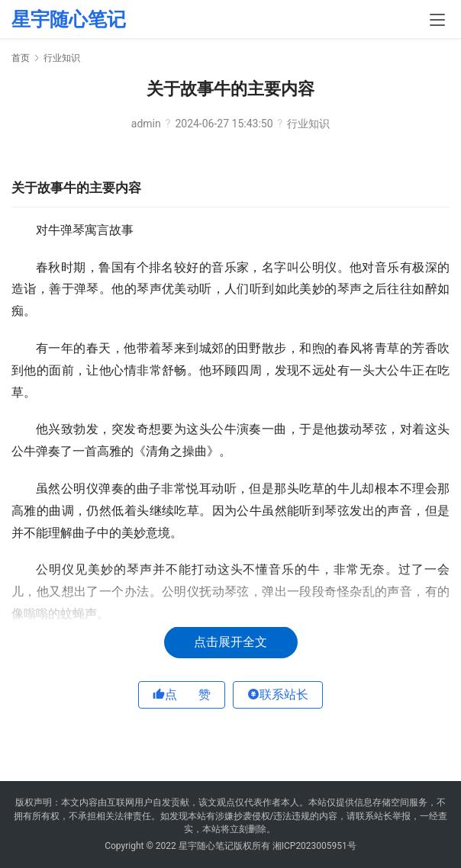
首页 (21, 58)
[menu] (437, 20)
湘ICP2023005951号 (314, 846)
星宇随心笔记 (69, 19)
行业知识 (308, 124)
